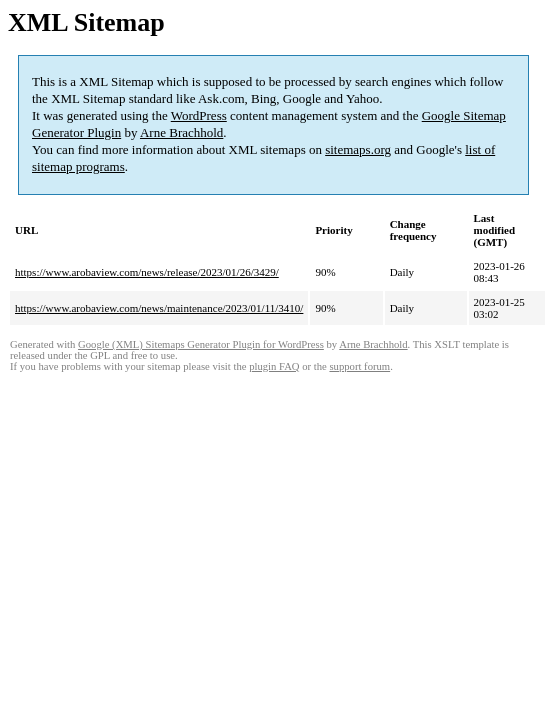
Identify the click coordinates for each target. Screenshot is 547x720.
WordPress (199, 115)
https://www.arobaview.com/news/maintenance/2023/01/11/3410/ (159, 308)
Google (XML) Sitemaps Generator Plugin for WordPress (201, 344)
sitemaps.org (358, 149)
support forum (359, 366)
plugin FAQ (274, 366)
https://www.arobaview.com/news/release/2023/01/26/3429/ (147, 272)
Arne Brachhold (181, 132)
